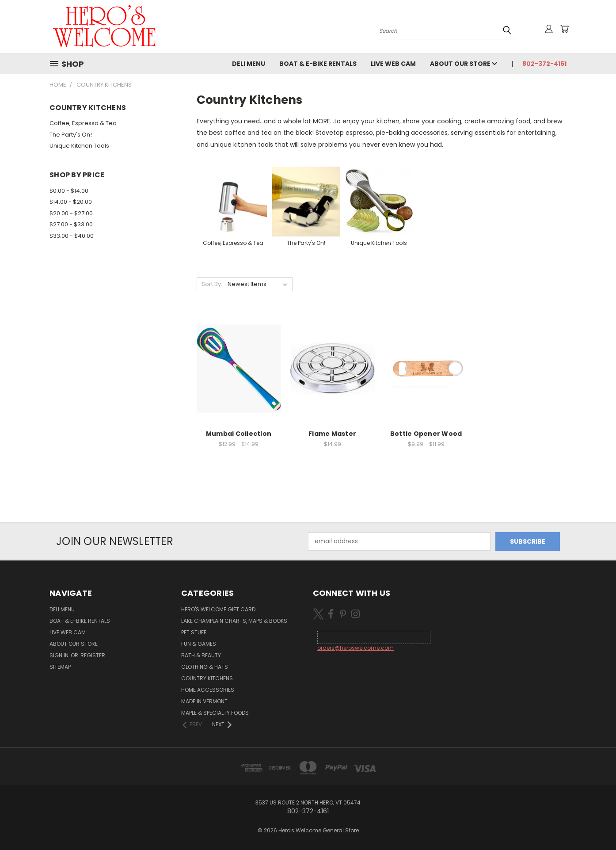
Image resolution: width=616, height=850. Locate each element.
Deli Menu (249, 64)
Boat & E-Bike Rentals (318, 64)
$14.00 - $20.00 (71, 202)
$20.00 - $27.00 (71, 213)
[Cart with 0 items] (564, 29)
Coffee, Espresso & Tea (83, 123)
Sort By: (212, 284)
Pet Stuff (194, 632)
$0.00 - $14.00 (69, 191)
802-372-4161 (544, 64)
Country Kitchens (207, 678)
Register (93, 655)
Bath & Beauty (201, 655)
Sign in (60, 655)
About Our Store (464, 64)
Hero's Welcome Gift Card (218, 609)
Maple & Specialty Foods (215, 713)
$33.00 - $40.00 (72, 236)
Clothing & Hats (205, 667)
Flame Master (332, 434)
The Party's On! (71, 135)
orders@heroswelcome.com (356, 648)
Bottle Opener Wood (426, 434)
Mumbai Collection (239, 434)
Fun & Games (199, 644)
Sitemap (60, 667)
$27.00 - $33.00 (71, 224)
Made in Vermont (204, 701)
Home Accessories (208, 690)
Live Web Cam (393, 64)
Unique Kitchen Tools (79, 146)
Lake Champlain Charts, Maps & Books (234, 621)
